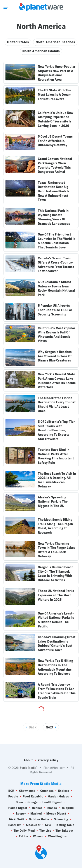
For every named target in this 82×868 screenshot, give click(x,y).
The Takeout (64, 831)
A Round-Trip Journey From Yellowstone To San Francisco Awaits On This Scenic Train (57, 691)
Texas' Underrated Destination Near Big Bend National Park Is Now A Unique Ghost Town (54, 191)
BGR (11, 791)
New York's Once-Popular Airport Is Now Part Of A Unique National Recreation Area (57, 73)
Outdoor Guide (39, 819)
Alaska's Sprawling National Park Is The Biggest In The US (53, 502)
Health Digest (52, 802)
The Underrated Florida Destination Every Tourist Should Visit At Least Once (57, 405)
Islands (52, 808)
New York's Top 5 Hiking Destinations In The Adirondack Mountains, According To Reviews (55, 667)
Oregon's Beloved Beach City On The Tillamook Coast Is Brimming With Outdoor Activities (56, 574)
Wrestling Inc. (58, 836)
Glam (19, 802)
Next (50, 727)
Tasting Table (65, 825)
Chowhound (27, 791)
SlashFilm (15, 825)
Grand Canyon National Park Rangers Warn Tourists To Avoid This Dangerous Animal (55, 165)
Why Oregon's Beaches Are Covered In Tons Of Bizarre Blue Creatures (55, 356)
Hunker (37, 808)
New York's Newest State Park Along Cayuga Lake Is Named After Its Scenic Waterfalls (57, 381)
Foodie (13, 797)
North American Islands (41, 51)
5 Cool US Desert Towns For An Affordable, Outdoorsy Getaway (55, 141)
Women (38, 836)
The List (45, 831)
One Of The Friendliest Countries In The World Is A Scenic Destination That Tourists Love (57, 241)
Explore (64, 791)
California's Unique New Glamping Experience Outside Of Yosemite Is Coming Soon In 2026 (56, 119)
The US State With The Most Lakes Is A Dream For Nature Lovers (55, 95)
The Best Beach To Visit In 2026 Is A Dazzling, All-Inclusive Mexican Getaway (57, 480)
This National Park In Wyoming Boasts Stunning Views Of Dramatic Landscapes (54, 217)
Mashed (36, 814)
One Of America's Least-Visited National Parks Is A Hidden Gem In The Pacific (56, 620)
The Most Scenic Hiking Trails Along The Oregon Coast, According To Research (55, 526)
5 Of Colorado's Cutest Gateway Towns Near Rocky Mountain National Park (56, 288)
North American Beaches (55, 42)
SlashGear (33, 825)
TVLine (24, 836)
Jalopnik (68, 808)
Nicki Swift (17, 819)
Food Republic (33, 797)
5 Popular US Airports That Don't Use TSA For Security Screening (55, 310)
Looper (21, 814)
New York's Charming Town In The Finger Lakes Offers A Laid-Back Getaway (57, 550)
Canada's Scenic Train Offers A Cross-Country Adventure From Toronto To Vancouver (56, 265)
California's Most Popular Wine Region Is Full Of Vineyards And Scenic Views (57, 335)
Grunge (33, 802)
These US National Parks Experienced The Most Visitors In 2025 (56, 595)
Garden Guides (58, 797)
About (28, 760)
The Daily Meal (24, 831)
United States (18, 42)
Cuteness (47, 791)
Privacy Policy (48, 760)
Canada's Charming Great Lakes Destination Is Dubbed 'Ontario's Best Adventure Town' (57, 644)
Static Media (28, 768)
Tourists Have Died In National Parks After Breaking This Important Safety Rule (56, 456)
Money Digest (56, 814)
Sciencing (61, 819)
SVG (48, 825)
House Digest (18, 808)
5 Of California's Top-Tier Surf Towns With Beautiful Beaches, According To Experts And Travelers (56, 430)
